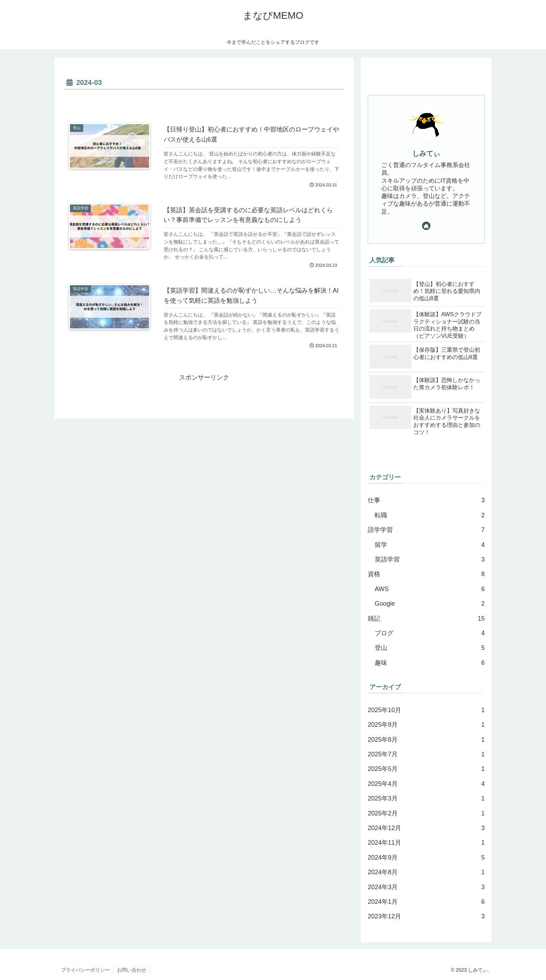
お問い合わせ (132, 970)
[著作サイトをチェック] (426, 226)
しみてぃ (426, 153)
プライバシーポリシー (85, 970)
